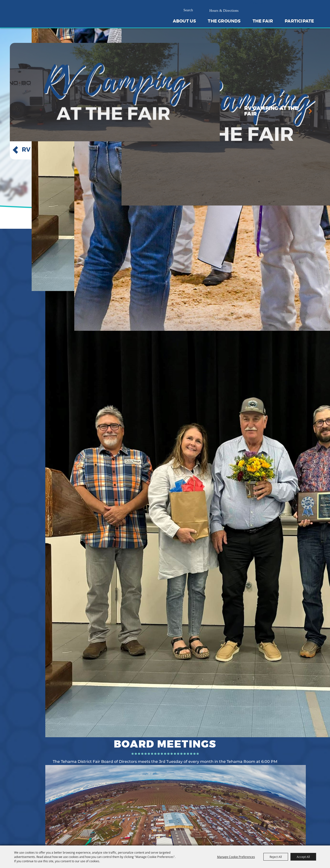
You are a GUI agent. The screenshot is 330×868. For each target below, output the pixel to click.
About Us (185, 21)
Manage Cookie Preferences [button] (236, 857)
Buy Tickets (296, 10)
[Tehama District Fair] (43, 22)
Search (201, 10)
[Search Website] (190, 10)
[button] (15, 150)
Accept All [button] (303, 857)
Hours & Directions (224, 11)
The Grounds (224, 21)
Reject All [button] (276, 857)
